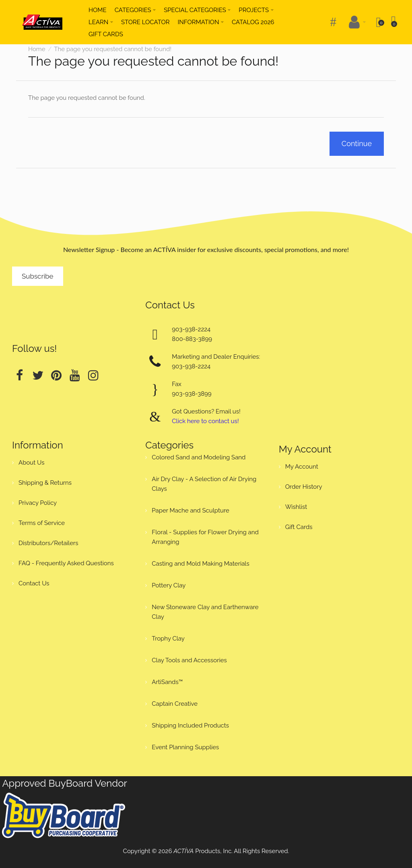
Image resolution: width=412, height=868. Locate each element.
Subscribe (38, 276)
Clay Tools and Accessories (189, 660)
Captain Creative (175, 704)
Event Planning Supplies (185, 747)
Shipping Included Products (190, 725)
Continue (357, 144)
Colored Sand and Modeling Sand (199, 457)
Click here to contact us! (205, 421)
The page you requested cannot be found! (113, 49)
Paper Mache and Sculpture (190, 510)
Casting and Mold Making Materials (200, 564)
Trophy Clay (168, 639)
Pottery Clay (169, 585)
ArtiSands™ (167, 682)
